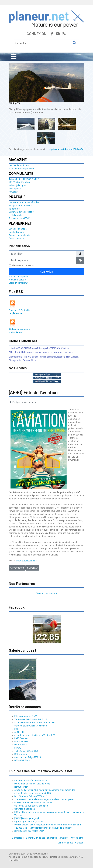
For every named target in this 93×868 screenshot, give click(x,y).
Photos (33, 348)
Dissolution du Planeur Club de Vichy (32, 784)
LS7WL (18, 748)
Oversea (74, 357)
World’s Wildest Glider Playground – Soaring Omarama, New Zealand (48, 825)
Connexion (37, 34)
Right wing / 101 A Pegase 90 (29, 822)
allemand (69, 353)
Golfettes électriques (25, 809)
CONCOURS (23, 348)
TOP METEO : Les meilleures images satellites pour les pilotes (44, 800)
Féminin (43, 357)
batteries (13, 348)
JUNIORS (52, 353)
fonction (30, 353)
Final (45, 353)
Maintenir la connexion (23, 265)
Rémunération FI (22, 787)
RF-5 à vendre (21, 754)
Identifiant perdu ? (17, 280)
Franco (61, 353)
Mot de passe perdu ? (19, 277)
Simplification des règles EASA (29, 831)
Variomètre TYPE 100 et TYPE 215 (31, 719)
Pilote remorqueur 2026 (26, 716)
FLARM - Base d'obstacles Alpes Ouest (33, 803)
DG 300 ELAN (21, 745)
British (67, 357)
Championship (15, 360)
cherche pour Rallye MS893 (28, 757)
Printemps (42, 348)
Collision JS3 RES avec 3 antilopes (31, 806)
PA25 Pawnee (21, 738)
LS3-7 (17, 729)
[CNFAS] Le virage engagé (27, 818)
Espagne (59, 357)
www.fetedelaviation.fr (27, 561)
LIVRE (50, 348)
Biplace (35, 357)
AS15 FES (19, 732)
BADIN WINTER (22, 742)
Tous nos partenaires (46, 593)
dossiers (51, 357)
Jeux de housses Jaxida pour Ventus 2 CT (35, 735)
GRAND (38, 353)
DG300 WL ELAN (22, 760)
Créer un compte (18, 283)
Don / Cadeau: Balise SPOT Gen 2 (31, 796)
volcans (67, 348)
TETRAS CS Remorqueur (26, 751)
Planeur (58, 348)
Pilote (33, 360)
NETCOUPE (18, 352)
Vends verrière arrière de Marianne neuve (34, 723)
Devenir (26, 360)
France (27, 357)
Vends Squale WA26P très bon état (31, 726)
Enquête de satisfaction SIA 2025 (31, 781)
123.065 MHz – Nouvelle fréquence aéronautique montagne (43, 828)
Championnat (15, 357)
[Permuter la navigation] (14, 57)
